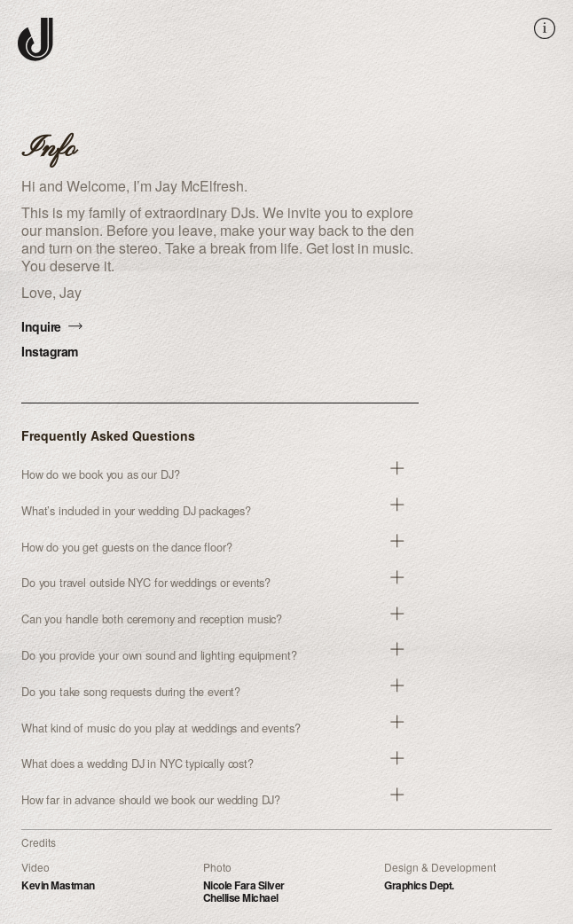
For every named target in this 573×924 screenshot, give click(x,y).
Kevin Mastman (58, 885)
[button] (220, 475)
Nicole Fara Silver (244, 885)
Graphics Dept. (419, 885)
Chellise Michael (241, 897)
